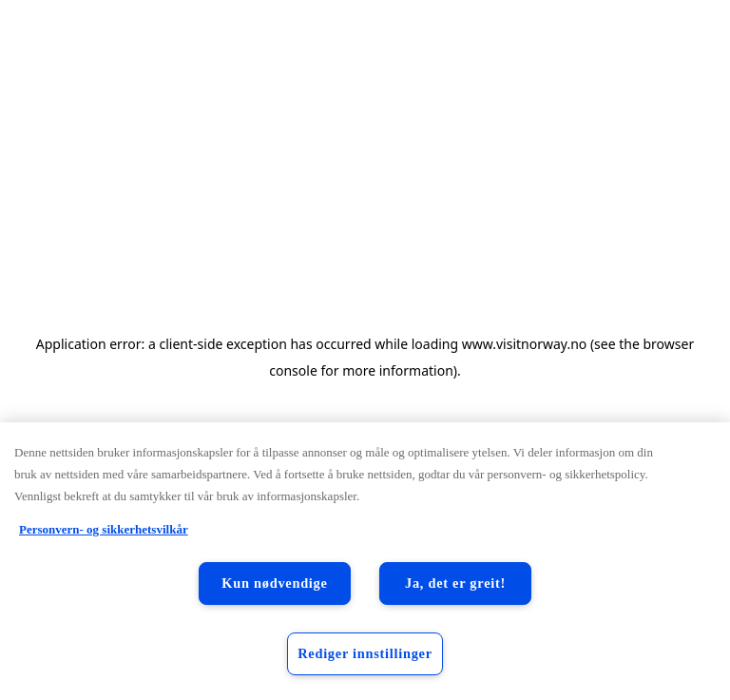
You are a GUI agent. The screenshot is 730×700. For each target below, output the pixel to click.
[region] (365, 561)
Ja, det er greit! (455, 583)
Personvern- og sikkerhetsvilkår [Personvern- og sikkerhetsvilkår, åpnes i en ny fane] (104, 529)
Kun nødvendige (274, 583)
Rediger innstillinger (365, 653)
